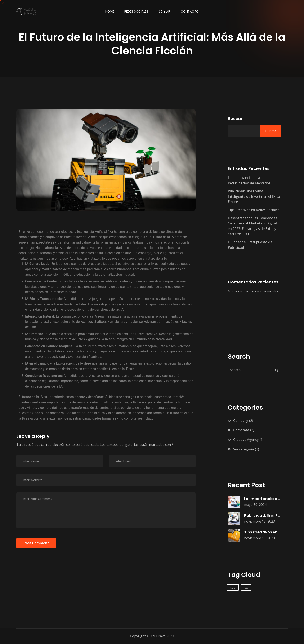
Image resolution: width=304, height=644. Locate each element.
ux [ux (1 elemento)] (246, 587)
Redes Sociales (136, 11)
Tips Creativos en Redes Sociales (254, 210)
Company (241, 421)
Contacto (190, 11)
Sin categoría (244, 449)
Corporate (241, 430)
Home (110, 11)
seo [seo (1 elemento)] (233, 587)
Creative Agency (246, 440)
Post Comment (36, 543)
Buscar (235, 119)
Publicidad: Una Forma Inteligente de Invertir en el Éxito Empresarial (254, 196)
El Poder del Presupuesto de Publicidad (250, 245)
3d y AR (164, 11)
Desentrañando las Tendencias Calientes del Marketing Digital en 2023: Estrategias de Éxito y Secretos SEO (252, 226)
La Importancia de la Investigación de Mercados (249, 180)
